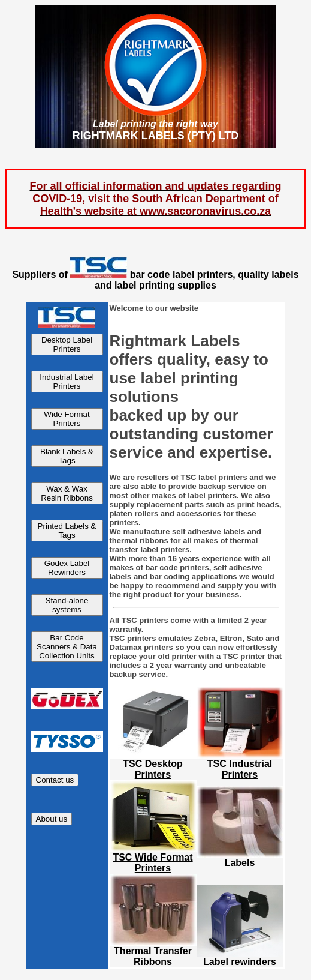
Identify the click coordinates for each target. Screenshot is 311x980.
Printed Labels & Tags (67, 531)
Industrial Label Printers (67, 382)
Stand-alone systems (67, 605)
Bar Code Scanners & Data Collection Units (67, 647)
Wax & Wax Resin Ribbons (67, 493)
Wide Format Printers (67, 419)
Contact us (55, 780)
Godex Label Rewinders (67, 568)
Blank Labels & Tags (67, 456)
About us (52, 819)
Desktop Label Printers (67, 344)
